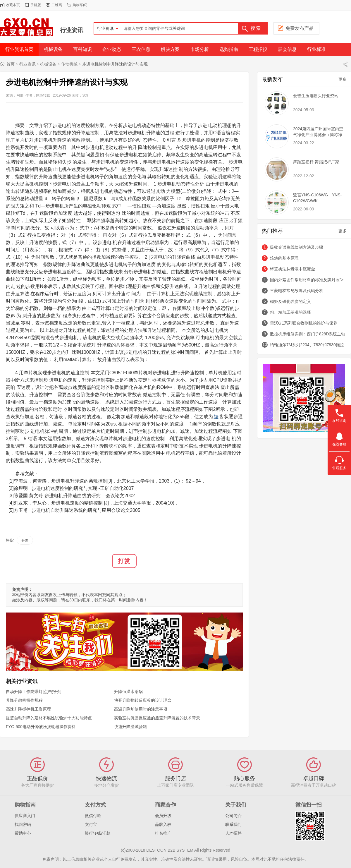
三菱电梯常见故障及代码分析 (297, 291)
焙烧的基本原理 (284, 258)
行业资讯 (72, 30)
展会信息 (287, 49)
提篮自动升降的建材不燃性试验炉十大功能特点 (49, 718)
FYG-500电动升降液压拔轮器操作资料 (41, 727)
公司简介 (233, 816)
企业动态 (112, 49)
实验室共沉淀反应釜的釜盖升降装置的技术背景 (157, 718)
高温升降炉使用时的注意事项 (141, 709)
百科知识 (82, 49)
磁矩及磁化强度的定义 (290, 301)
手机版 (36, 5)
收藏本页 (13, 5)
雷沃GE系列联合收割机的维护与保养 (304, 323)
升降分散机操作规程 (24, 700)
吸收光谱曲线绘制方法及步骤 (297, 247)
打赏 (124, 561)
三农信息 (141, 49)
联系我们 (233, 824)
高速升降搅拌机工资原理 (28, 709)
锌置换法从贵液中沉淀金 (292, 269)
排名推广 (163, 833)
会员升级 (163, 816)
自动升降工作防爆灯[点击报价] (34, 692)
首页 (11, 64)
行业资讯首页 (19, 49)
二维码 (57, 5)
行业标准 (316, 49)
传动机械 (69, 64)
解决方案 (170, 49)
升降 (25, 541)
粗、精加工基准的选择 (290, 312)
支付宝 (91, 824)
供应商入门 (25, 816)
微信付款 (93, 816)
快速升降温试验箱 (130, 727)
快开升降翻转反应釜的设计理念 (143, 700)
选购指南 (229, 49)
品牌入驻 (163, 824)
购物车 (78, 5)
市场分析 (199, 49)
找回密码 (23, 824)
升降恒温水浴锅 (128, 692)
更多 (343, 79)
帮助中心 (23, 833)
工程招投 (258, 49)
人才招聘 (233, 833)
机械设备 (53, 49)
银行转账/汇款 (98, 833)
